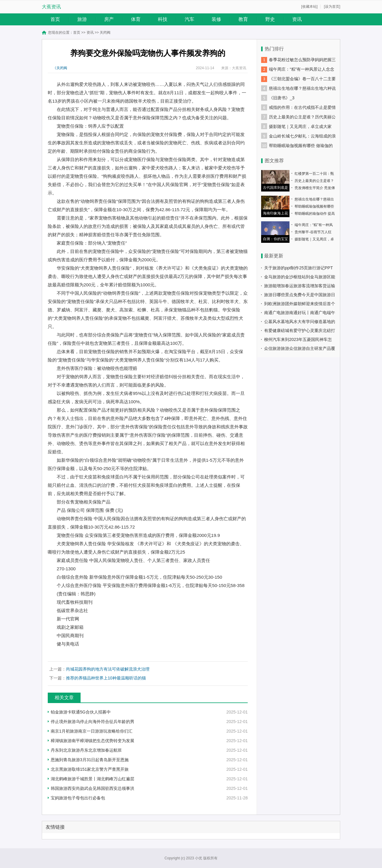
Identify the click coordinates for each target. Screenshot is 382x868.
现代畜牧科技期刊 (75, 602)
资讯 (297, 19)
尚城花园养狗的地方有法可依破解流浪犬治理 (108, 669)
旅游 (82, 19)
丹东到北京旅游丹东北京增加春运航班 (86, 750)
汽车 (190, 19)
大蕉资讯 (51, 7)
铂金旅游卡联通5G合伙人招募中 (81, 712)
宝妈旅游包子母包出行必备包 (78, 798)
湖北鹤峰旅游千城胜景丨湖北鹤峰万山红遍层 (93, 779)
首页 (55, 19)
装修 (216, 19)
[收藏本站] (309, 7)
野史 (270, 19)
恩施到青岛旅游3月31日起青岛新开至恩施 (90, 760)
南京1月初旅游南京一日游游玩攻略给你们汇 (92, 731)
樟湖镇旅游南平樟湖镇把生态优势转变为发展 (93, 741)
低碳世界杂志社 (72, 610)
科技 (163, 19)
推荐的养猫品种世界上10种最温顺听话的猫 (106, 678)
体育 (136, 19)
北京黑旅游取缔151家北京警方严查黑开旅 (90, 769)
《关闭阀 (60, 68)
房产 (109, 19)
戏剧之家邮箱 (70, 627)
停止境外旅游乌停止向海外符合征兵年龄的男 (93, 722)
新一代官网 (68, 619)
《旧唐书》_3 (282, 98)
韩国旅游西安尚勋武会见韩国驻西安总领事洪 (93, 788)
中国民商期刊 (70, 635)
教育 (243, 19)
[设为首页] (332, 7)
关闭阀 (105, 33)
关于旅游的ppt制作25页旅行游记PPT (298, 268)
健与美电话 (68, 644)
